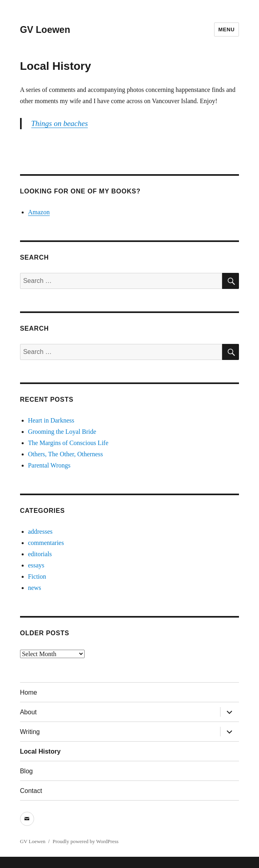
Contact (31, 791)
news (35, 588)
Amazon (39, 212)
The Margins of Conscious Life (68, 443)
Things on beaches (60, 123)
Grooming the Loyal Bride (62, 432)
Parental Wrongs (49, 465)
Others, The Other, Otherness (66, 454)
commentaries (46, 543)
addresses (40, 532)
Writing (30, 732)
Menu (227, 29)
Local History (40, 751)
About (28, 712)
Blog (26, 771)
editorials (40, 554)
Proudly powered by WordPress (85, 841)
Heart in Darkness (51, 420)
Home (29, 692)
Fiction (37, 576)
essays (36, 565)
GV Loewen (45, 30)
